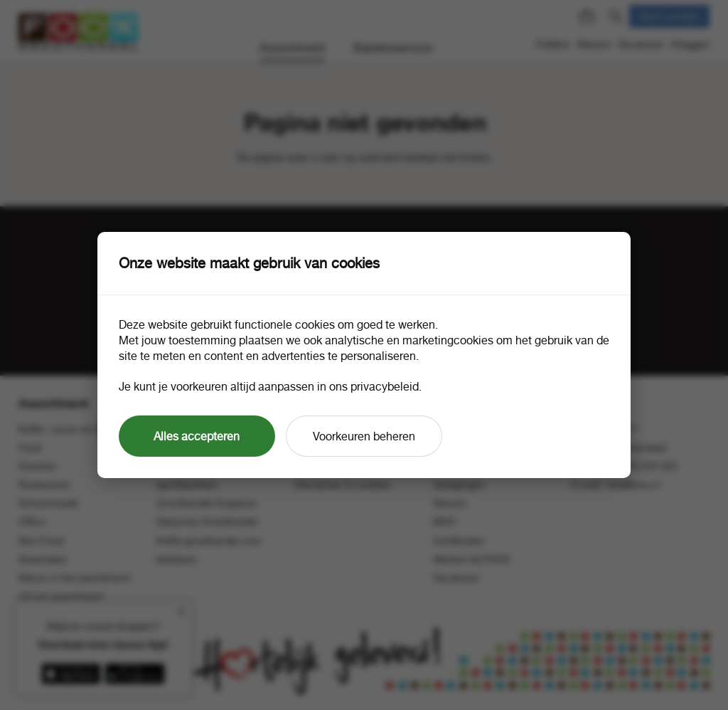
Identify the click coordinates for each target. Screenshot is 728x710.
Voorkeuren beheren (364, 436)
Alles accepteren (197, 436)
